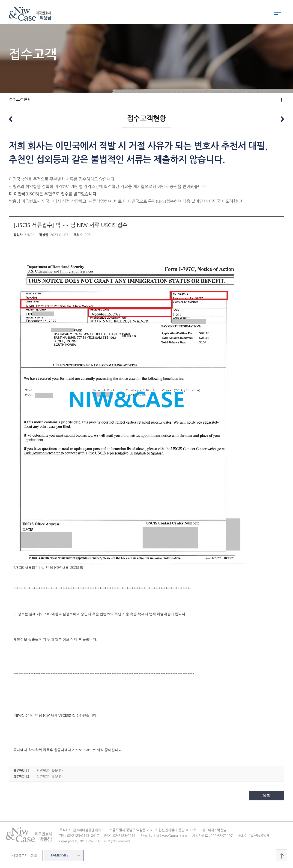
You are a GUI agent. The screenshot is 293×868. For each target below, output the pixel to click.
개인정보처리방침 (24, 856)
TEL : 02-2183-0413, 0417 (79, 837)
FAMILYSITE (60, 856)
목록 (266, 797)
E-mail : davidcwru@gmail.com (164, 837)
